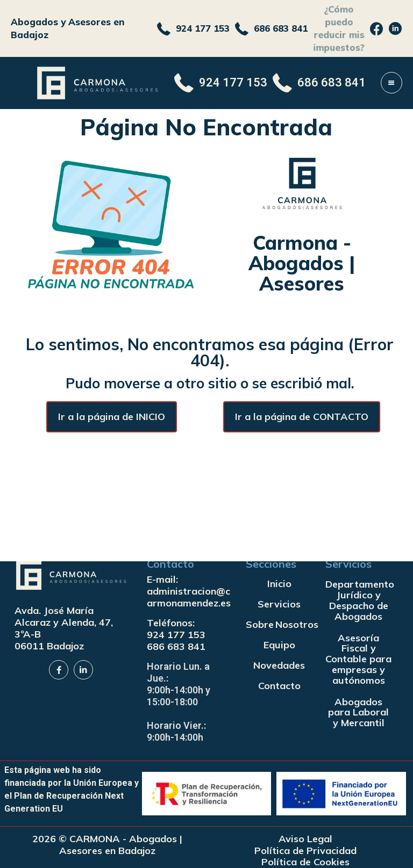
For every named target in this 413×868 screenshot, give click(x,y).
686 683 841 (176, 646)
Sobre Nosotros (279, 624)
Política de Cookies (305, 862)
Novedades (279, 665)
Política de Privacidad (305, 851)
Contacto (279, 686)
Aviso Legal (305, 839)
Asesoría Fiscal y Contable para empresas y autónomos (358, 659)
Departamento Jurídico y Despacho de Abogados (358, 600)
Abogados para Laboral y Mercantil (358, 713)
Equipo (279, 645)
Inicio (279, 584)
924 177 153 (176, 635)
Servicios (279, 604)
